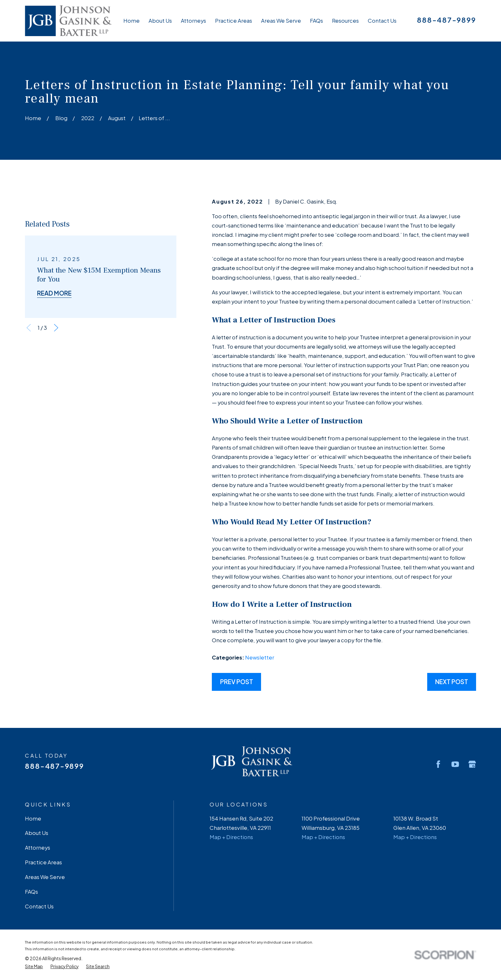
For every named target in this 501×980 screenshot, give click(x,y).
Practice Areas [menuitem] (234, 21)
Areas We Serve (45, 877)
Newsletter (260, 657)
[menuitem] (34, 967)
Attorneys (38, 848)
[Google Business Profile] (472, 764)
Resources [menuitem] (345, 21)
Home (33, 818)
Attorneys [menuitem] (193, 21)
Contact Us (39, 906)
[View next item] (56, 429)
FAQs (31, 892)
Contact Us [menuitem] (382, 21)
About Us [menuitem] (160, 21)
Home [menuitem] (131, 21)
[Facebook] (438, 764)
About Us (37, 833)
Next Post (452, 682)
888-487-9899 (446, 20)
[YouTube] (455, 764)
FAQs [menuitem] (316, 21)
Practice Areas (43, 862)
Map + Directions (231, 837)
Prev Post (237, 682)
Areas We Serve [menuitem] (281, 21)
